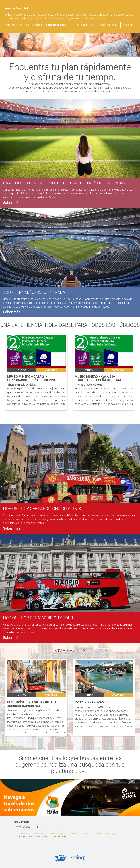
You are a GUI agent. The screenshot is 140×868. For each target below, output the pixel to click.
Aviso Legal (110, 834)
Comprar (51, 370)
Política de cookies (55, 25)
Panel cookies (40, 834)
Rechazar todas (108, 25)
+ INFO (22, 370)
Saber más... (13, 203)
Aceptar (128, 25)
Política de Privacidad (91, 834)
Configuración (85, 25)
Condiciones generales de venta (64, 834)
